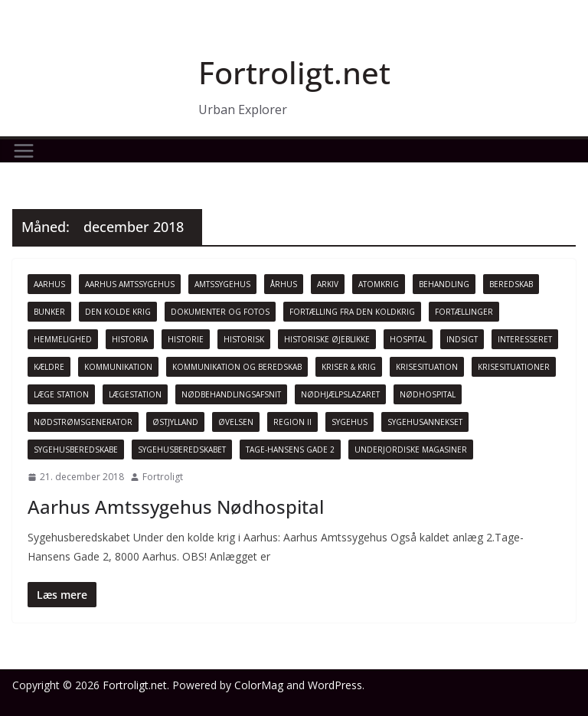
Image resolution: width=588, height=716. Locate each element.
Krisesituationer (514, 367)
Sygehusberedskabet (182, 450)
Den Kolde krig (118, 312)
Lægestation (135, 394)
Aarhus (49, 284)
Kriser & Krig (349, 367)
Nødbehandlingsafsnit (231, 394)
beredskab (511, 284)
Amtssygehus (222, 284)
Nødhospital (428, 394)
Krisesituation (427, 367)
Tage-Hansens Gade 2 (290, 450)
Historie (186, 339)
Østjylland (175, 422)
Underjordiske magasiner (411, 450)
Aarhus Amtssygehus (130, 284)
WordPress (335, 685)
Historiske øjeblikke (327, 339)
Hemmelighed (63, 339)
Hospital (408, 339)
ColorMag (259, 685)
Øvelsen (236, 422)
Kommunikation (118, 367)
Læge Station (61, 394)
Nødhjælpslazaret (340, 394)
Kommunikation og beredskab (237, 367)
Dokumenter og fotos (220, 312)
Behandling (444, 284)
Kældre (49, 367)
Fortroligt (163, 477)
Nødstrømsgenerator (83, 422)
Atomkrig (379, 284)
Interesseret (525, 339)
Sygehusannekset (425, 422)
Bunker (49, 312)
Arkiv (328, 284)
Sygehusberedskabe (76, 450)
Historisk (244, 339)
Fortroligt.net (294, 72)
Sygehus (350, 422)
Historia (130, 339)
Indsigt (462, 339)
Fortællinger (464, 312)
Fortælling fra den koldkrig (352, 312)
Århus (284, 284)
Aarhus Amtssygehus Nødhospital (176, 507)
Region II (292, 422)
